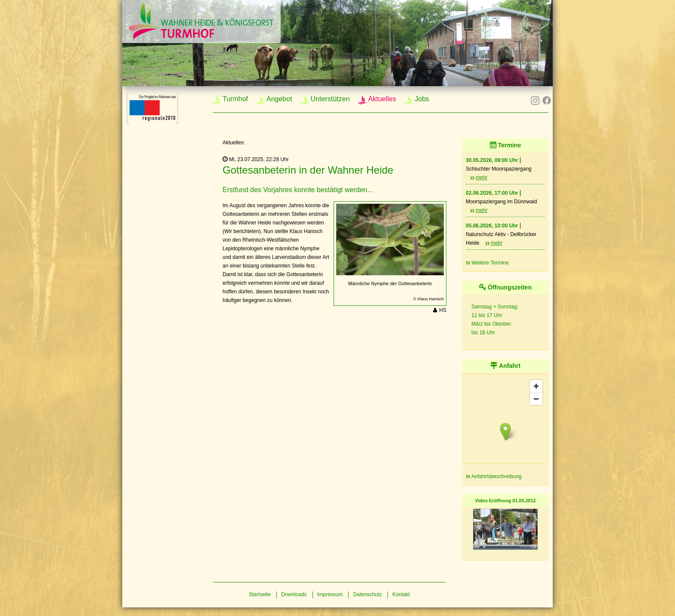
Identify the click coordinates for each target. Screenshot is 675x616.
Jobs (422, 99)
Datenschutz (367, 594)
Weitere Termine (490, 263)
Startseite (260, 594)
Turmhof (235, 99)
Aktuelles (382, 99)
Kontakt (401, 594)
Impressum (330, 594)
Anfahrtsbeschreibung (497, 476)
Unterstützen (330, 99)
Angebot (279, 99)
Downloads (294, 594)
